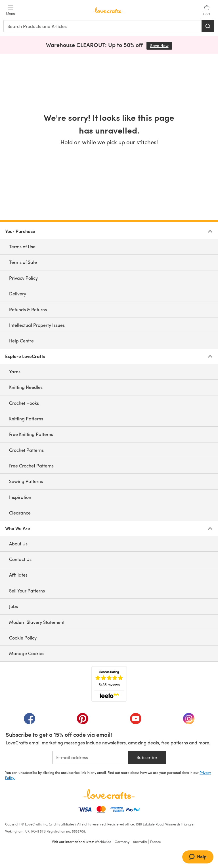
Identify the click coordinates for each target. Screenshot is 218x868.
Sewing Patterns (26, 481)
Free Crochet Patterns (31, 466)
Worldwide (103, 842)
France (156, 842)
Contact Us (20, 559)
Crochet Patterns (26, 450)
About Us (18, 544)
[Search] (208, 26)
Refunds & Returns (28, 309)
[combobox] (103, 26)
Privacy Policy (23, 278)
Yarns (15, 371)
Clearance (20, 513)
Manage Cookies (27, 653)
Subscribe (147, 757)
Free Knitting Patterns (31, 434)
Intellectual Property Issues (37, 325)
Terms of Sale (23, 262)
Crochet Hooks (24, 403)
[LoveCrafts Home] (109, 794)
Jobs (13, 606)
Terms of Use (22, 246)
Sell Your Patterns (27, 591)
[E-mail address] (90, 757)
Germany (122, 842)
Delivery (18, 294)
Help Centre (21, 341)
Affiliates (18, 575)
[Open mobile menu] (11, 10)
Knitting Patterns (26, 419)
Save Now (161, 45)
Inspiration (20, 497)
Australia (140, 842)
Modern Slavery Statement (37, 622)
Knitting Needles (26, 387)
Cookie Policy (23, 638)
